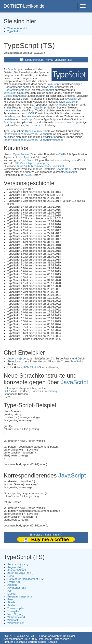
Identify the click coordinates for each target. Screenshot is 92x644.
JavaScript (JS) (17, 588)
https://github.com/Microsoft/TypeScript (28, 134)
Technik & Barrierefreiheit (31, 642)
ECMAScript (31, 367)
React (11, 599)
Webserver (10, 110)
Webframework (16, 617)
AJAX (28, 175)
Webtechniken (16, 623)
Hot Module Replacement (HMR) (27, 579)
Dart (68, 169)
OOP (31, 113)
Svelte (11, 605)
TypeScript (14, 31)
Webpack (13, 620)
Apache (28, 157)
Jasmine (12, 585)
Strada (11, 602)
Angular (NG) (15, 567)
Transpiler (13, 611)
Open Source (33, 131)
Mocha (11, 594)
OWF (62, 154)
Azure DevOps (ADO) (20, 573)
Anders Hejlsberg (18, 358)
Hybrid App (14, 582)
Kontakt (52, 642)
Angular (22, 96)
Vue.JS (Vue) (15, 614)
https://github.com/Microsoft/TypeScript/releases (33, 140)
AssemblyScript (17, 570)
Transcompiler (16, 608)
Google (8, 96)
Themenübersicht (18, 28)
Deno (11, 576)
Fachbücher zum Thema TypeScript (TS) (48, 60)
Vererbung (10, 116)
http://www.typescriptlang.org (32, 163)
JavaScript (14, 69)
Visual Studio (27, 160)
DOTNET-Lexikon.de (24, 6)
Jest (10, 591)
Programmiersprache (16, 90)
